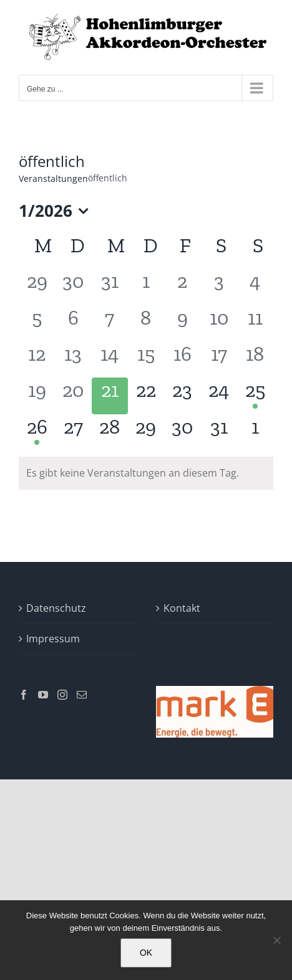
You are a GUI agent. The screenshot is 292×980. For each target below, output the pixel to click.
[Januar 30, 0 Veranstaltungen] (182, 432)
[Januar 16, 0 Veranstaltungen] (182, 359)
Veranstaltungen (53, 178)
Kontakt (182, 608)
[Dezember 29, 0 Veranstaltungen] (37, 287)
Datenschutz (56, 608)
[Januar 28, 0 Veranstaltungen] (110, 432)
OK (146, 953)
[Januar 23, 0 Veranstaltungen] (182, 396)
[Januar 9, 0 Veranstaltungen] (182, 323)
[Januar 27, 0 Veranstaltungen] (73, 432)
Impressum (53, 639)
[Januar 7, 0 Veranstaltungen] (110, 323)
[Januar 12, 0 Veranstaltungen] (37, 359)
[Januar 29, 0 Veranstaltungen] (146, 432)
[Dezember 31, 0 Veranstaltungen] (110, 287)
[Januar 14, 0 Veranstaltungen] (110, 359)
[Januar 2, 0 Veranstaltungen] (182, 287)
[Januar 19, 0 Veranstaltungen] (37, 396)
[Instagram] (62, 695)
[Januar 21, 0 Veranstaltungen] (110, 396)
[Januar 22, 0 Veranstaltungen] (146, 396)
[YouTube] (43, 695)
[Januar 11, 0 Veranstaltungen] (255, 323)
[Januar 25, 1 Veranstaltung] (255, 396)
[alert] (146, 473)
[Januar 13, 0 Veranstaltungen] (73, 359)
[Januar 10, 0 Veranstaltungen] (218, 323)
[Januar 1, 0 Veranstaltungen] (146, 287)
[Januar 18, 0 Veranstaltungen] (255, 359)
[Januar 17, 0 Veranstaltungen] (218, 359)
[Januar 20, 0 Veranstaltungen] (73, 396)
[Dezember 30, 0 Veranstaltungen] (73, 287)
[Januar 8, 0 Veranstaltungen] (146, 323)
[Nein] (276, 940)
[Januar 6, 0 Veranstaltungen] (73, 323)
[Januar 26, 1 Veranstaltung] (37, 432)
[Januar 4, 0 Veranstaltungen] (255, 287)
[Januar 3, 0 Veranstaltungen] (218, 287)
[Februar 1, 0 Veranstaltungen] (255, 432)
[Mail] (82, 695)
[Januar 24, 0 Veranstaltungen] (218, 396)
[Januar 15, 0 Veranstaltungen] (146, 359)
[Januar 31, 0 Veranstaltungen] (218, 432)
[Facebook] (24, 695)
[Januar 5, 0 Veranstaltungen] (37, 323)
